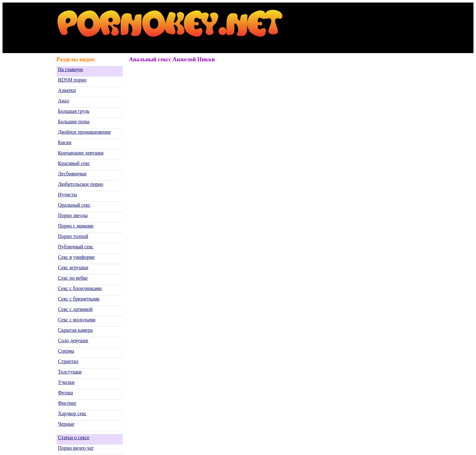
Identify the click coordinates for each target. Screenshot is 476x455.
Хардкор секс (72, 413)
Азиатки (67, 90)
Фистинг (67, 403)
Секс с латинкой (75, 309)
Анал (64, 101)
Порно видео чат (76, 448)
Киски (65, 142)
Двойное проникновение (85, 132)
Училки (66, 382)
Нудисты (68, 194)
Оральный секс (74, 205)
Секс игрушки (73, 267)
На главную (71, 69)
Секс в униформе (76, 257)
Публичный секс (76, 247)
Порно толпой (73, 236)
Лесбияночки (72, 174)
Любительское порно (81, 184)
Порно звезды (73, 215)
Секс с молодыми (77, 320)
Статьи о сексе (74, 437)
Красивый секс (74, 163)
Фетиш (66, 393)
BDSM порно (72, 80)
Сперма (66, 351)
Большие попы (74, 121)
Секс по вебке (73, 278)
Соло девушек (73, 340)
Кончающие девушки (81, 153)
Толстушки (70, 372)
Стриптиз (68, 361)
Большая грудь (74, 111)
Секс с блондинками (80, 288)
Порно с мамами (76, 226)
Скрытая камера (75, 330)
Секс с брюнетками (79, 299)
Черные (66, 424)
